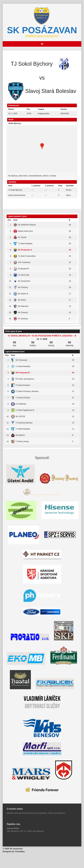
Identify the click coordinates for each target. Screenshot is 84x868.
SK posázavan (42, 30)
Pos (9, 220)
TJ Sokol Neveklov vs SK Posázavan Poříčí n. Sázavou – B (42, 336)
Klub (15, 220)
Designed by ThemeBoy (14, 851)
